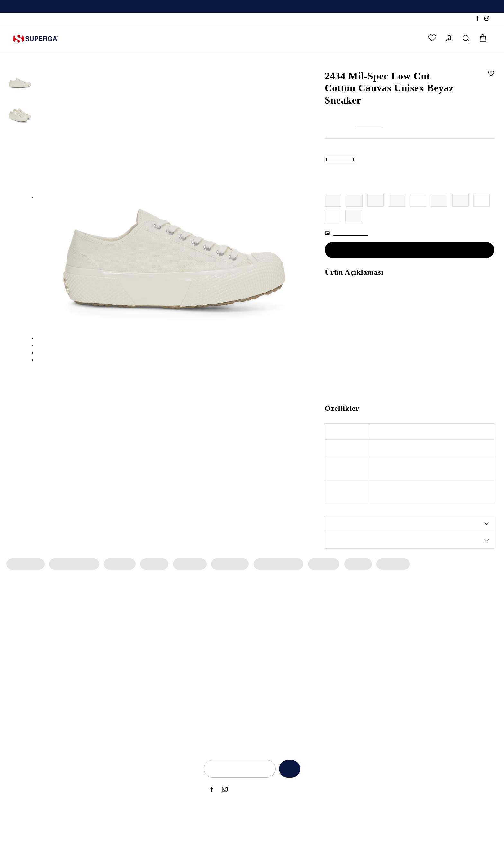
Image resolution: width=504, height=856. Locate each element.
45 (354, 241)
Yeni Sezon (302, 637)
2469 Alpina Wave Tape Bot (79, 658)
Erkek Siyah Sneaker (150, 691)
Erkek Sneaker (226, 589)
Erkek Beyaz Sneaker (150, 713)
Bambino (215, 637)
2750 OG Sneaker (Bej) (73, 745)
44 (333, 241)
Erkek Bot (353, 589)
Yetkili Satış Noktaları (434, 648)
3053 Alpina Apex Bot (72, 637)
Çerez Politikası (356, 691)
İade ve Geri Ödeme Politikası (371, 669)
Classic (213, 702)
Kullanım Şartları (357, 658)
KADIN (80, 39)
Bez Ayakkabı (143, 724)
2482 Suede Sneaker (71, 669)
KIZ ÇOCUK (143, 39)
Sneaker (366, 64)
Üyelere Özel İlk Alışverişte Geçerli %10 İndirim (252, 7)
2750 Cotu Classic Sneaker (77, 691)
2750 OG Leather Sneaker (76, 713)
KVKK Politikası (356, 680)
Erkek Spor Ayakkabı (274, 589)
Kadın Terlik (118, 589)
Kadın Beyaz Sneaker (151, 702)
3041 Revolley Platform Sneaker (83, 702)
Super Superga (222, 691)
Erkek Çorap (387, 589)
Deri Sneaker (142, 734)
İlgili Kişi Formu (356, 713)
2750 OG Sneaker (67, 648)
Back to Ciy (303, 680)
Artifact (214, 669)
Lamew (214, 713)
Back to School (306, 669)
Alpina (213, 648)
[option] (252, 6)
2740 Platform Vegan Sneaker (80, 734)
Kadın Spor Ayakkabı (73, 589)
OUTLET (284, 39)
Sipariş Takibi (27, 19)
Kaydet (288, 794)
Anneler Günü (306, 648)
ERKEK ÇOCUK (188, 39)
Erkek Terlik (319, 589)
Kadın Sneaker (25, 589)
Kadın (350, 64)
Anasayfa (333, 64)
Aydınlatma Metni (359, 648)
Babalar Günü (306, 658)
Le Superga (218, 680)
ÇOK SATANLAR (241, 39)
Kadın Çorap (187, 589)
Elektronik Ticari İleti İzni (365, 702)
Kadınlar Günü (306, 713)
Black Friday (304, 691)
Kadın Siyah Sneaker (150, 680)
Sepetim (421, 691)
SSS (49, 19)
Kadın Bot (152, 589)
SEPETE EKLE (410, 275)
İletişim (420, 658)
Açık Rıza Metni (356, 637)
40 (419, 226)
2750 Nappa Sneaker (71, 680)
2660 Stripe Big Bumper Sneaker (83, 724)
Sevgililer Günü (307, 702)
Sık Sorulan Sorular (432, 669)
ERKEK (108, 39)
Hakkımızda (424, 637)
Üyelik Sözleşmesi (359, 724)
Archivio (214, 658)
